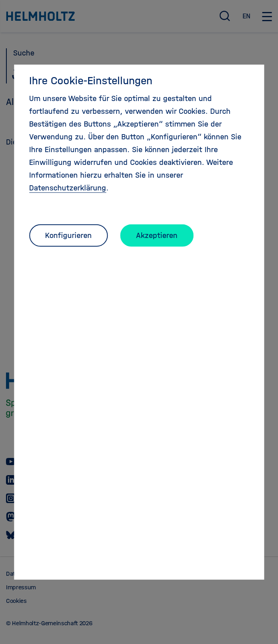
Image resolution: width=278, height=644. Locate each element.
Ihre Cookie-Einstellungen (91, 80)
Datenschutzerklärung (68, 187)
